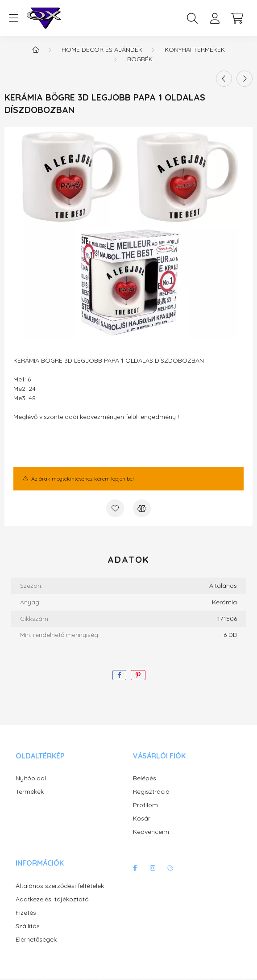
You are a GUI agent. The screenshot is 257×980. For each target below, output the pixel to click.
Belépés (145, 778)
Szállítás (28, 926)
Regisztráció (151, 792)
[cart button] (237, 18)
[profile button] (215, 18)
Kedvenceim (151, 832)
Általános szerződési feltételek (60, 886)
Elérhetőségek (36, 940)
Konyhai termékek (195, 50)
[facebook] (119, 675)
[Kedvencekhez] (115, 508)
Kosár (142, 819)
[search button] (192, 18)
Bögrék (140, 59)
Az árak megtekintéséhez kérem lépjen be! (83, 479)
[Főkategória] (36, 50)
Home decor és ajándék (102, 50)
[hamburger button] (13, 18)
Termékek (30, 792)
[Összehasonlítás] (142, 508)
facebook (135, 868)
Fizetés (26, 913)
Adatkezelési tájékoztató (52, 899)
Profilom (145, 805)
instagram (153, 868)
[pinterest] (138, 675)
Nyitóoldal (31, 778)
